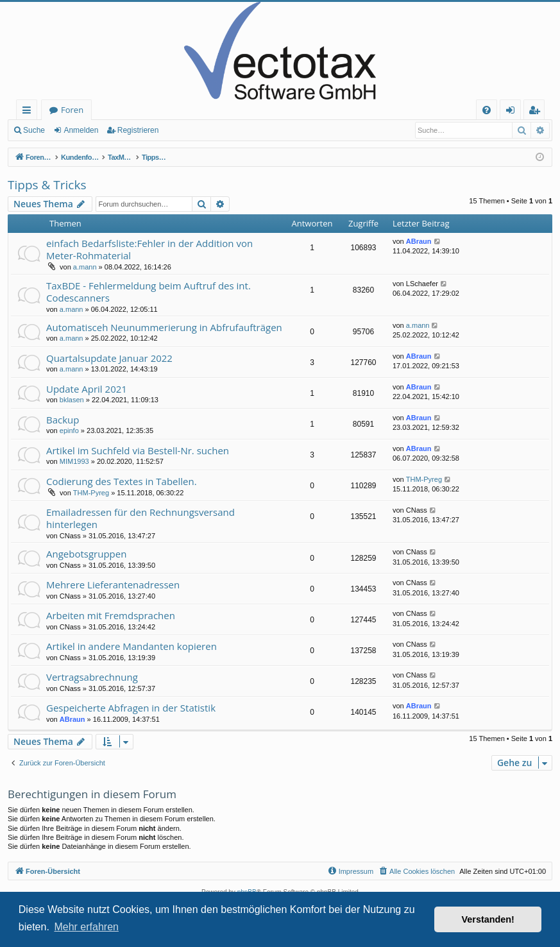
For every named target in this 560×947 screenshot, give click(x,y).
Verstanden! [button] (488, 919)
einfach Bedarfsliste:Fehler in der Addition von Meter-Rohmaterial (149, 249)
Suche (34, 130)
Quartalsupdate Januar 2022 (109, 358)
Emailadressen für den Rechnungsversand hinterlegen (140, 518)
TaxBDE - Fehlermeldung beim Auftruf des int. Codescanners (148, 292)
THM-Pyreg (91, 493)
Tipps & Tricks (47, 185)
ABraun (419, 241)
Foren (72, 110)
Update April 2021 (87, 389)
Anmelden (81, 130)
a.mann (85, 267)
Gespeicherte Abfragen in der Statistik (131, 708)
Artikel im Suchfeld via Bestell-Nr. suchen (138, 450)
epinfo (69, 431)
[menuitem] (487, 110)
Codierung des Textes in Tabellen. (122, 481)
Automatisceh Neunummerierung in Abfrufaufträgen (164, 327)
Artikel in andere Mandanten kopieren (132, 646)
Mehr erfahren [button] (86, 927)
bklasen (72, 400)
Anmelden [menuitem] (514, 112)
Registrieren (138, 130)
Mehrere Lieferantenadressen (113, 584)
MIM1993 (74, 461)
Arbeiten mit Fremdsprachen (111, 615)
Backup (63, 420)
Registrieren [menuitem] (537, 112)
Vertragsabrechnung (92, 677)
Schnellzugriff (29, 112)
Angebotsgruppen (86, 554)
